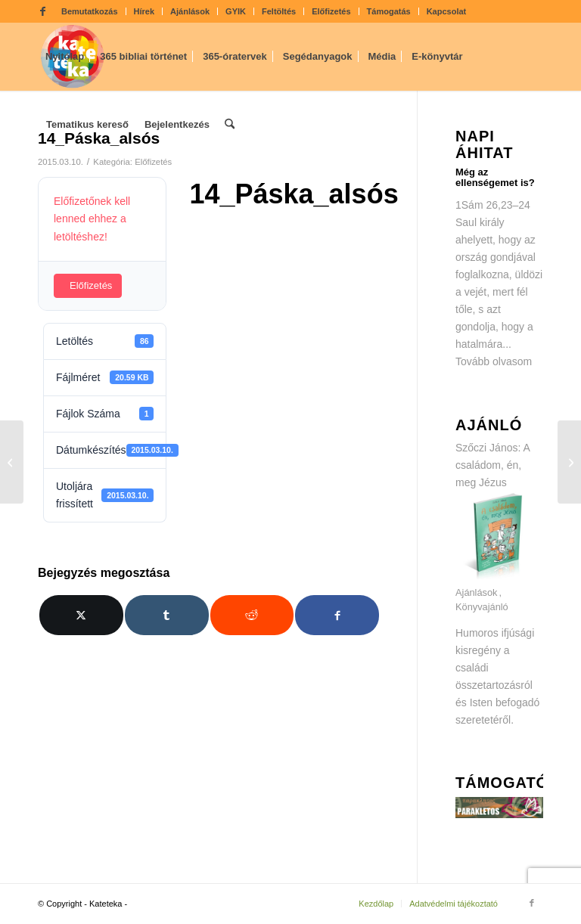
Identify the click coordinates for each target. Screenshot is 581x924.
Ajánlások (190, 11)
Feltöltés (279, 11)
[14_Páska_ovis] (12, 462)
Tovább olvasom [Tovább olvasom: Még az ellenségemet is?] (494, 361)
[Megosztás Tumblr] (167, 615)
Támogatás (389, 11)
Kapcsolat (447, 11)
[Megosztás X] (81, 615)
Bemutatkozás (90, 11)
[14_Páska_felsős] (569, 462)
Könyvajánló (482, 608)
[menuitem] (90, 11)
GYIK (236, 11)
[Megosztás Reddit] (252, 615)
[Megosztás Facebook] (337, 615)
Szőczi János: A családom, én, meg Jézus (492, 465)
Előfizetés (331, 11)
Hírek (144, 11)
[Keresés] (230, 125)
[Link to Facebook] (42, 11)
